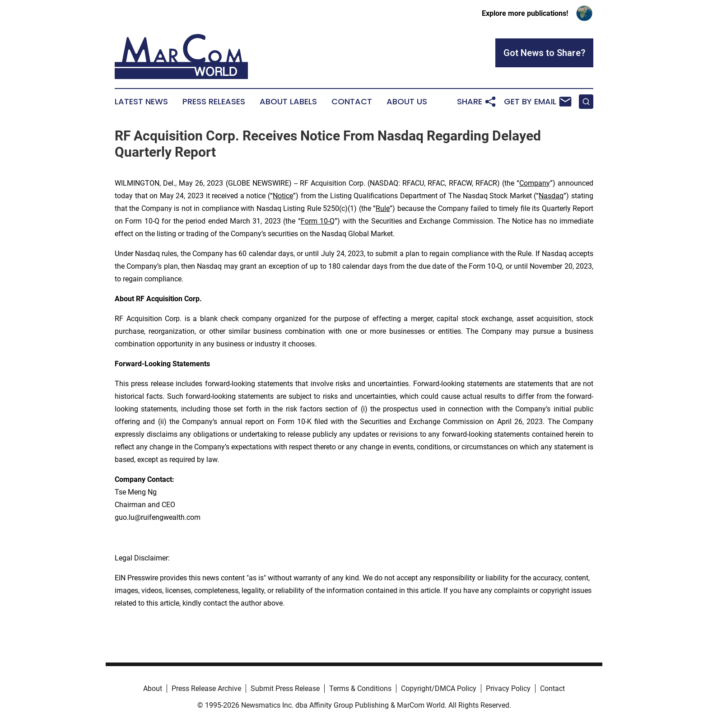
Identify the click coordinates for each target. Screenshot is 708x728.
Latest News (141, 102)
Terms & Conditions (360, 688)
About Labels (288, 102)
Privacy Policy (508, 688)
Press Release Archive (206, 688)
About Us (407, 102)
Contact (352, 102)
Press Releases (214, 102)
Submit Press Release (285, 688)
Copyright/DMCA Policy (439, 688)
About (153, 688)
